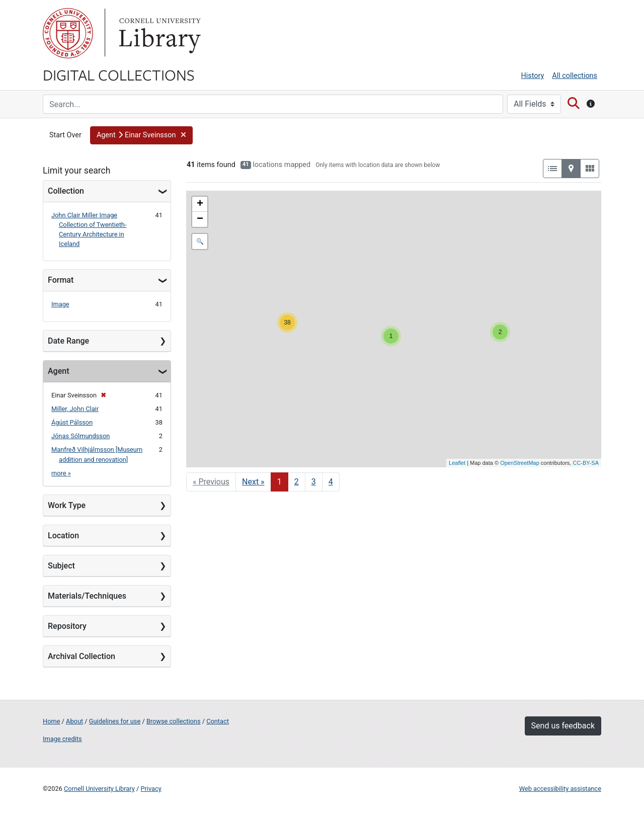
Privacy (151, 789)
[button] (141, 135)
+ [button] (200, 204)
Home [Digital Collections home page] (51, 721)
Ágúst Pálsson (72, 422)
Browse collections (174, 721)
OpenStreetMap (520, 463)
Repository (67, 626)
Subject (61, 566)
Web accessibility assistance (560, 789)
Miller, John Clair (75, 409)
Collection (66, 191)
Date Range (68, 341)
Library (158, 33)
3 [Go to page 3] (314, 482)
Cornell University (68, 33)
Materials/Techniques (87, 596)
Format (61, 280)
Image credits (62, 739)
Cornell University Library (99, 789)
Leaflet (457, 463)
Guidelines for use (115, 721)
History (533, 76)
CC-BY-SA (586, 463)
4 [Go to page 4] (331, 482)
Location (63, 536)
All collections (575, 76)
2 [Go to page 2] (297, 482)
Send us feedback (563, 726)
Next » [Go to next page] (253, 482)
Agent (58, 371)
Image (60, 304)
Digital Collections (119, 74)
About (74, 721)
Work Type (67, 505)
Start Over (65, 135)
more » (61, 473)
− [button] (200, 219)
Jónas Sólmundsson (80, 436)
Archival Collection (82, 656)
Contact (218, 721)
